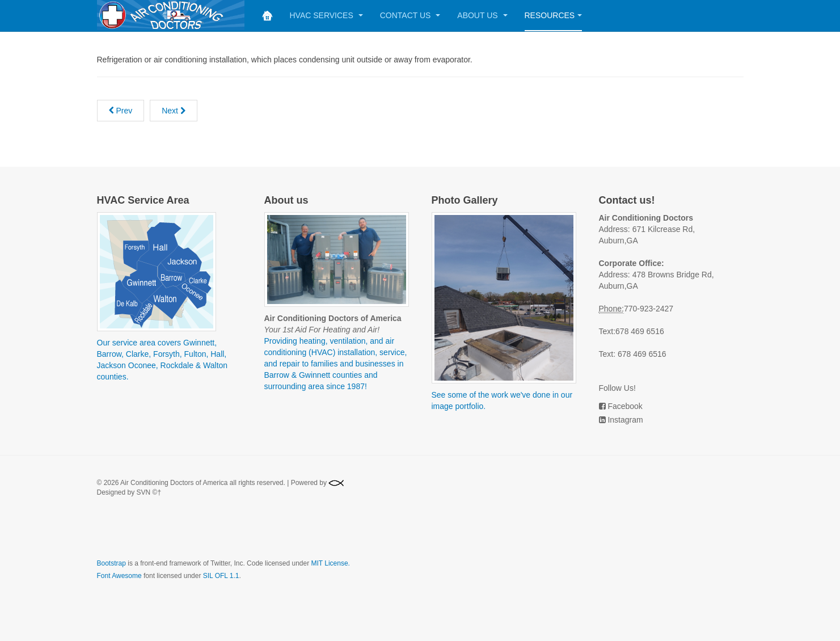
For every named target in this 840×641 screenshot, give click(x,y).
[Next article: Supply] (174, 111)
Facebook (625, 406)
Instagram (625, 420)
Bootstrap (111, 563)
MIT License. (330, 563)
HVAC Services (326, 15)
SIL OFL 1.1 (221, 576)
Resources (554, 15)
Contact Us (410, 15)
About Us (482, 15)
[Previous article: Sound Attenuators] (121, 111)
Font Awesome (119, 576)
